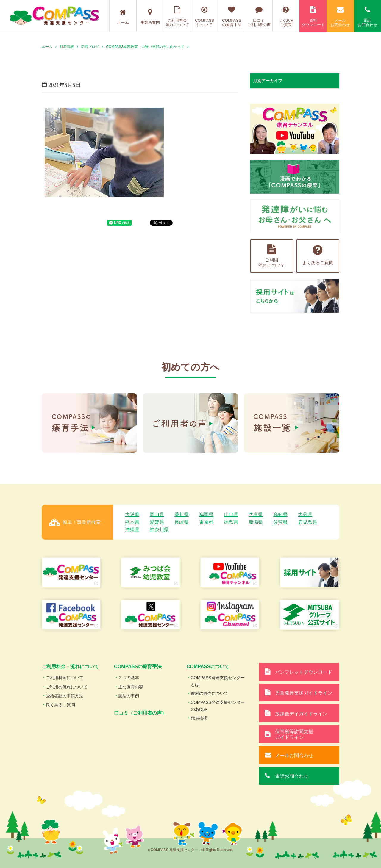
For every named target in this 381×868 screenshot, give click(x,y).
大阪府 (132, 514)
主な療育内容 (131, 687)
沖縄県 (132, 530)
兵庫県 (256, 514)
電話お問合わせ (367, 17)
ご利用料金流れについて (177, 17)
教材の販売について (210, 693)
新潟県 (256, 522)
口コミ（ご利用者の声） (140, 713)
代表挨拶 (199, 718)
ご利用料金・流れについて (70, 666)
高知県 (280, 514)
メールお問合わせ (340, 17)
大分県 (305, 514)
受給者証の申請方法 (65, 696)
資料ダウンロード (313, 17)
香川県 (182, 514)
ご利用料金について (65, 678)
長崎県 (182, 522)
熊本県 (132, 522)
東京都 (206, 522)
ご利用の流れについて (67, 687)
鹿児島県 (307, 522)
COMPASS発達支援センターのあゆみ (218, 706)
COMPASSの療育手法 (232, 17)
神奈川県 (159, 530)
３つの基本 (129, 678)
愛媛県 (157, 522)
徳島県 (231, 522)
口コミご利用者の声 (259, 17)
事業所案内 (150, 17)
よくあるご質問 (286, 17)
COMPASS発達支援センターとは (218, 681)
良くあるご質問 (60, 705)
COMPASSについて (204, 17)
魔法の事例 (129, 696)
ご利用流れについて (272, 256)
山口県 (231, 514)
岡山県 (157, 514)
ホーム (123, 17)
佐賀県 (280, 522)
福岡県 (206, 514)
